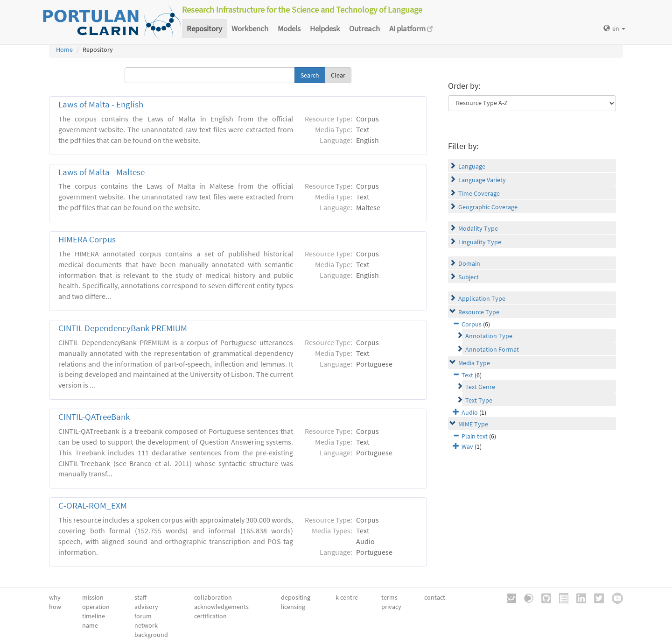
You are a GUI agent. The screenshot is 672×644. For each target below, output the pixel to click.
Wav (467, 446)
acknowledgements (221, 607)
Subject (469, 277)
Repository (204, 28)
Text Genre (480, 387)
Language (472, 166)
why (55, 597)
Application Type (482, 298)
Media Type (474, 363)
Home (64, 50)
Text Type (479, 400)
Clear (338, 75)
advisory (146, 607)
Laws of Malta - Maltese (101, 172)
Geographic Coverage (488, 207)
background (151, 635)
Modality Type (478, 228)
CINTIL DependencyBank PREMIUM (123, 328)
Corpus (472, 324)
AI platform (411, 28)
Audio (470, 412)
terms (389, 597)
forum (143, 616)
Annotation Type (489, 336)
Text (467, 375)
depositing (296, 597)
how (55, 607)
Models (289, 28)
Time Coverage (479, 193)
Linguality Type (480, 242)
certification (210, 616)
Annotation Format (492, 349)
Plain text (475, 436)
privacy (391, 607)
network (146, 625)
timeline (94, 616)
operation (96, 607)
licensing (293, 607)
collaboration (213, 597)
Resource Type (479, 312)
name (90, 625)
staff (140, 597)
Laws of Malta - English (101, 104)
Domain (469, 263)
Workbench (250, 28)
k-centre (347, 597)
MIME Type (473, 424)
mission (93, 597)
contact (435, 597)
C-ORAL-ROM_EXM (93, 506)
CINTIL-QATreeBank (94, 417)
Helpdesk (325, 28)
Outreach (364, 28)
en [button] (614, 28)
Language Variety (482, 180)
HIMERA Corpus (87, 239)
